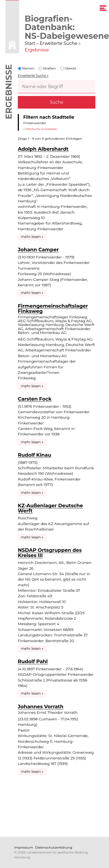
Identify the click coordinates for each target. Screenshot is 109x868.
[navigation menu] (103, 8)
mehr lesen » (32, 237)
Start (30, 43)
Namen (26, 68)
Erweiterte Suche (59, 43)
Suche (56, 102)
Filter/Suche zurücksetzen (41, 129)
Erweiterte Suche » (33, 75)
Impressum (24, 847)
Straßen (47, 68)
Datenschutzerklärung (54, 847)
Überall (68, 68)
